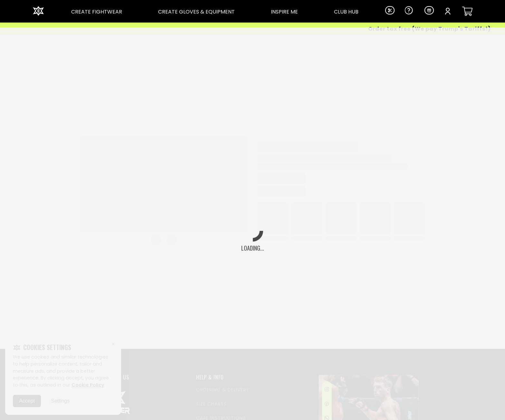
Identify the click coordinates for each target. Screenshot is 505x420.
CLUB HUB (346, 12)
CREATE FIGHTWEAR (97, 12)
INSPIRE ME (284, 12)
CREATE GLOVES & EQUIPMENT (196, 12)
